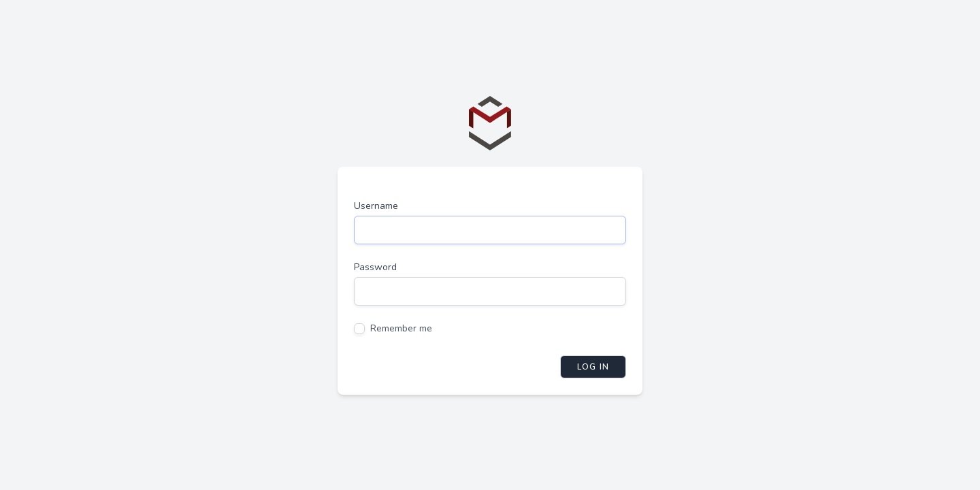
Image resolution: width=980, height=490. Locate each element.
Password (375, 267)
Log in (593, 367)
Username (376, 206)
